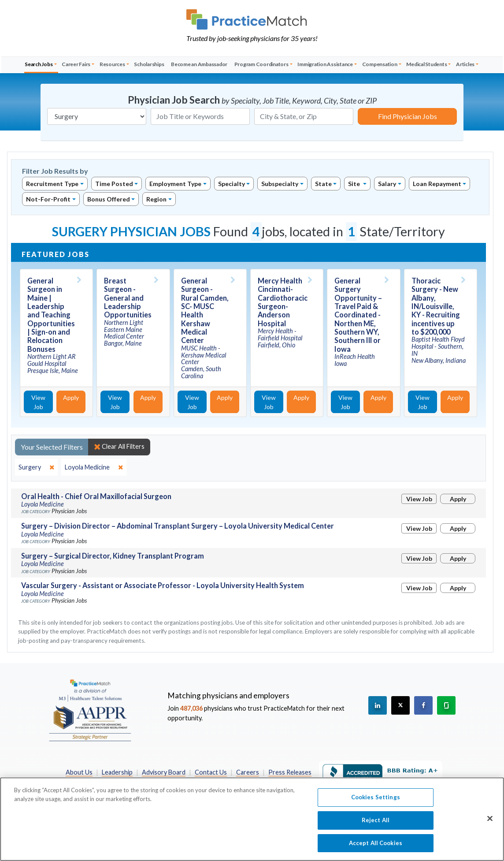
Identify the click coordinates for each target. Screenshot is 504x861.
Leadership (117, 772)
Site (355, 184)
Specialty (232, 184)
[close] (36, 467)
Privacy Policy (186, 782)
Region (156, 199)
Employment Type (175, 184)
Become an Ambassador (199, 64)
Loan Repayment (437, 184)
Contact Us (211, 772)
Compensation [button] (380, 64)
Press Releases (290, 772)
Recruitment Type (52, 184)
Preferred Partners (129, 782)
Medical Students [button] (426, 64)
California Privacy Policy (248, 782)
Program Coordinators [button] (261, 64)
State (323, 184)
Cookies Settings (376, 805)
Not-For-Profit (48, 199)
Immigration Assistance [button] (325, 64)
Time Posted (114, 184)
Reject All (376, 828)
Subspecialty (280, 184)
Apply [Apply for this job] (71, 397)
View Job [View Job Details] (38, 402)
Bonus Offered (109, 199)
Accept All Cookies (376, 851)
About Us (79, 772)
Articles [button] (465, 64)
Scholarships (149, 64)
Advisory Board (164, 772)
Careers (248, 772)
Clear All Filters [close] (119, 447)
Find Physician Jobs (408, 116)
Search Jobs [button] (39, 64)
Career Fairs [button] (76, 64)
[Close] (490, 827)
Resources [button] (112, 64)
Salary (387, 184)
